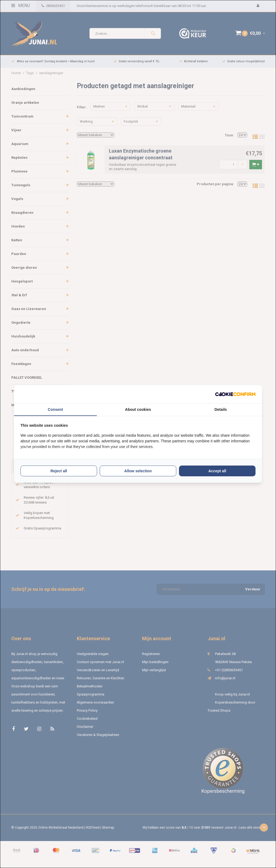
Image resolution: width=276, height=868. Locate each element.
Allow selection (138, 471)
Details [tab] (221, 409)
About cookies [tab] (138, 409)
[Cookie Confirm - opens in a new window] (235, 394)
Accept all (217, 471)
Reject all (59, 471)
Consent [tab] (55, 409)
